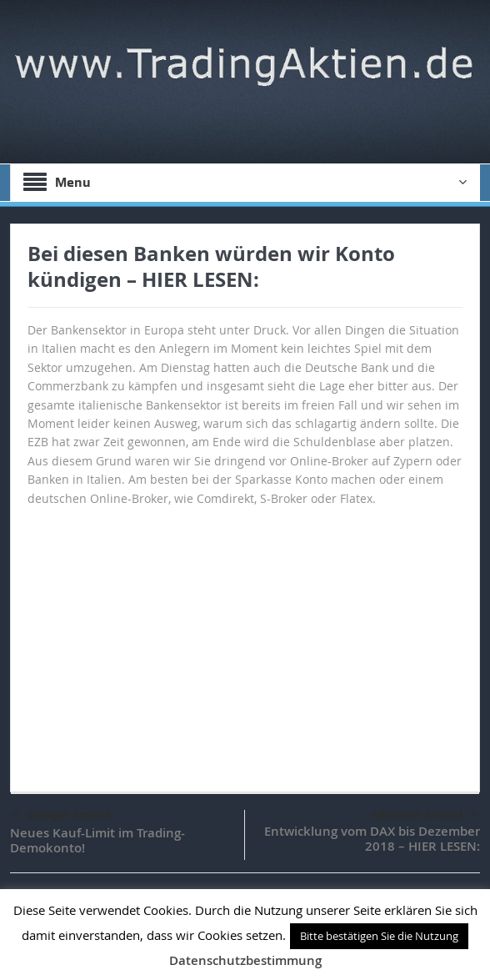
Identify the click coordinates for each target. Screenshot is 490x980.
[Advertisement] (245, 641)
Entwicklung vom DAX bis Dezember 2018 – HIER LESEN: (372, 839)
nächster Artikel (425, 815)
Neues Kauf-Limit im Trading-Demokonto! (97, 840)
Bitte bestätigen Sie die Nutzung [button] (379, 936)
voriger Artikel (61, 816)
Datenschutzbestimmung (245, 960)
